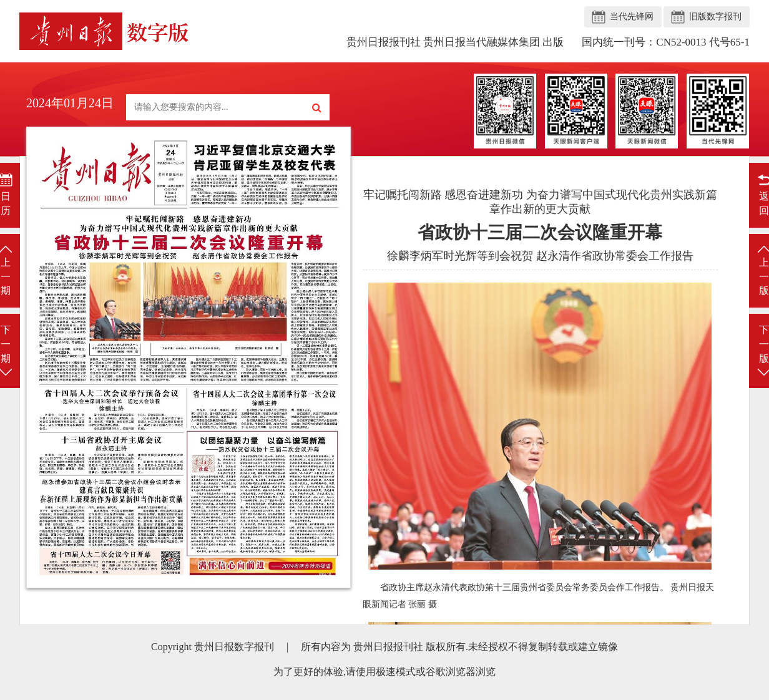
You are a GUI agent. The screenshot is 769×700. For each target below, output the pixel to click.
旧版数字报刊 (715, 17)
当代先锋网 (632, 17)
